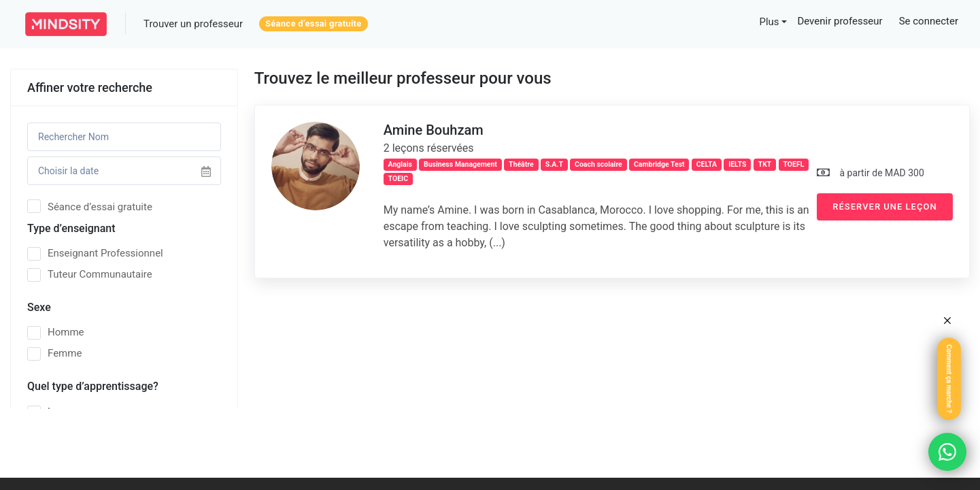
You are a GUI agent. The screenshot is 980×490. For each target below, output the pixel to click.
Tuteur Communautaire (90, 274)
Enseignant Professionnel (95, 253)
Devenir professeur (840, 21)
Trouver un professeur (193, 24)
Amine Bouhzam (434, 130)
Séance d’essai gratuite (314, 23)
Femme (54, 353)
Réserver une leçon (884, 207)
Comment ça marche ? (949, 379)
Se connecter (929, 21)
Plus (769, 22)
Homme (56, 332)
